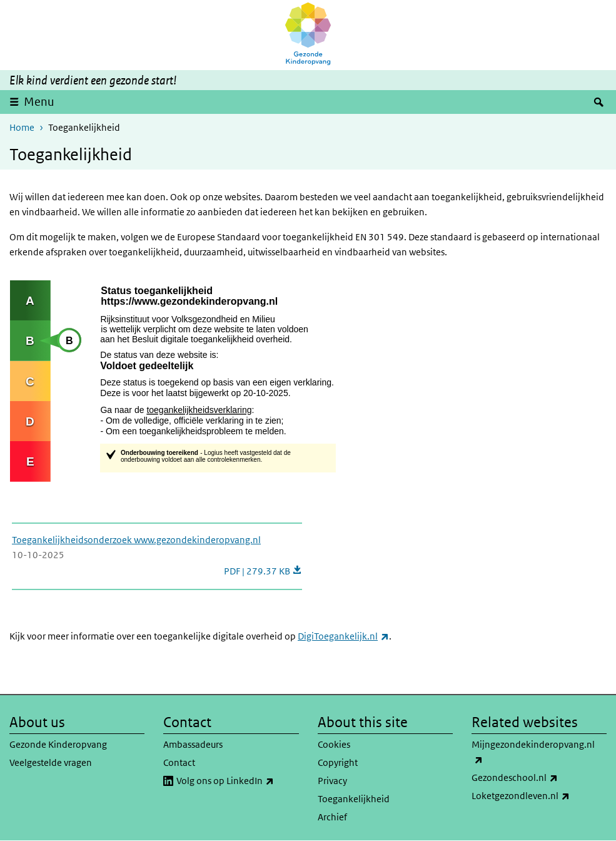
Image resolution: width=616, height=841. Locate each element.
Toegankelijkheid (354, 799)
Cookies (334, 744)
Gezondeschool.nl (539, 778)
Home (22, 127)
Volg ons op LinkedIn (237, 781)
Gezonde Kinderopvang (58, 744)
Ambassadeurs (193, 744)
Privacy (332, 781)
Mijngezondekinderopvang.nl (533, 753)
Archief (332, 817)
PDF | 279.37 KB (263, 571)
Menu (39, 102)
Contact (179, 762)
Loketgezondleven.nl (539, 796)
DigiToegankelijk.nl (343, 636)
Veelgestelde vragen (51, 762)
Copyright (338, 762)
